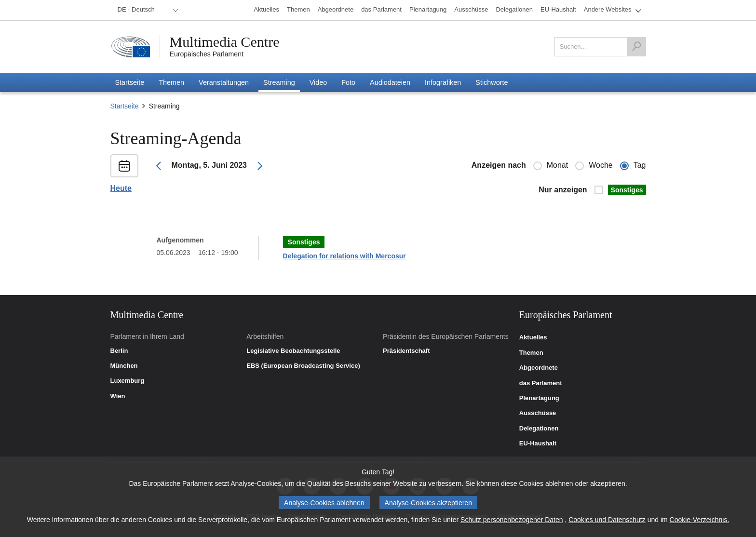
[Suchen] (636, 47)
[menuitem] (147, 10)
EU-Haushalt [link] (538, 443)
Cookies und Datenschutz (607, 520)
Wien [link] (118, 396)
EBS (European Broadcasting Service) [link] (303, 366)
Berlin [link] (119, 351)
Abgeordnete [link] (539, 368)
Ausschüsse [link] (538, 413)
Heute (121, 188)
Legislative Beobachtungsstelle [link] (293, 351)
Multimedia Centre (225, 42)
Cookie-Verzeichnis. (700, 520)
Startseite (125, 106)
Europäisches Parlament (207, 54)
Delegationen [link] (539, 429)
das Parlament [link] (541, 383)
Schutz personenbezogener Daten (512, 520)
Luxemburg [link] (128, 381)
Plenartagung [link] (539, 398)
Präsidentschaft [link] (406, 351)
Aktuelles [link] (533, 337)
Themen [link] (531, 353)
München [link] (124, 366)
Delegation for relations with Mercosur (344, 256)
